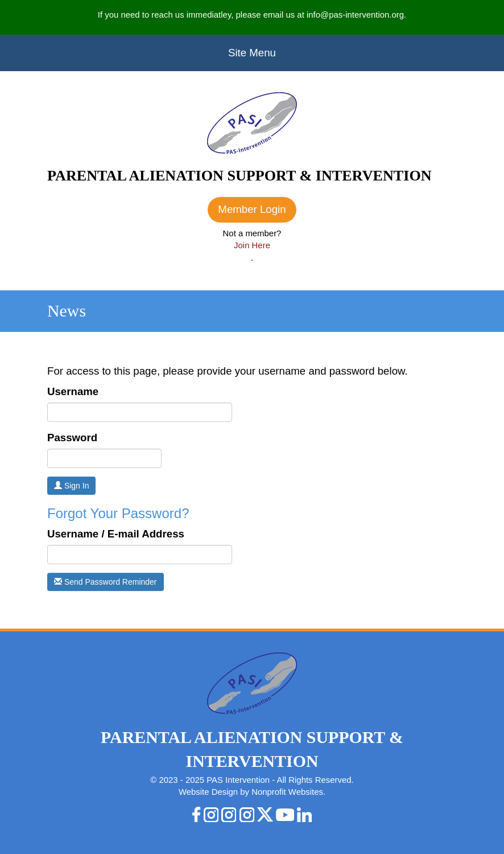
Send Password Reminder (106, 582)
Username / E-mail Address (116, 534)
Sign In (71, 486)
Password (72, 438)
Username (73, 391)
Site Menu (252, 53)
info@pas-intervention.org (355, 15)
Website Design (209, 792)
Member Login (252, 209)
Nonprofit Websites (287, 792)
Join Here (252, 245)
